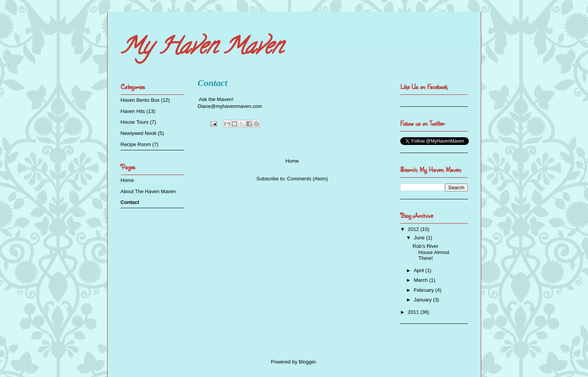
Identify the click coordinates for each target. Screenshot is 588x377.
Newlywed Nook (139, 133)
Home (292, 161)
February (425, 290)
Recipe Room (136, 144)
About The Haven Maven (148, 191)
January (423, 300)
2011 (414, 312)
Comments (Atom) (307, 179)
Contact (130, 202)
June (420, 238)
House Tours (135, 122)
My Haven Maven (202, 49)
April (420, 270)
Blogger (307, 362)
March (421, 280)
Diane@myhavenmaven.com (230, 106)
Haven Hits (133, 111)
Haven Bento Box (140, 100)
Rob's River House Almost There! (431, 252)
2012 (414, 229)
